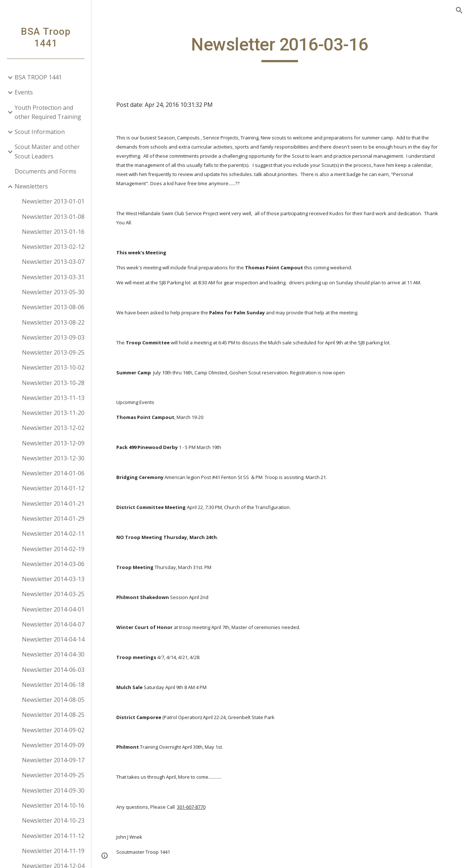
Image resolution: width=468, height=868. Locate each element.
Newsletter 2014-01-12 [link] (53, 488)
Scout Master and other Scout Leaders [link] (47, 151)
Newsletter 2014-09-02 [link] (53, 730)
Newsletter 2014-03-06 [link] (53, 564)
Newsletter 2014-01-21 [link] (53, 504)
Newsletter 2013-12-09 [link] (53, 443)
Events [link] (24, 92)
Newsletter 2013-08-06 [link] (53, 307)
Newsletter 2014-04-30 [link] (53, 654)
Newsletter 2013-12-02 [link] (53, 428)
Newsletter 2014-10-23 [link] (53, 820)
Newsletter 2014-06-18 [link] (53, 685)
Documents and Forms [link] (46, 171)
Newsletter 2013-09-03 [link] (53, 337)
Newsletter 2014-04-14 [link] (53, 639)
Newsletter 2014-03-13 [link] (53, 579)
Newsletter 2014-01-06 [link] (53, 473)
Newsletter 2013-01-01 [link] (53, 201)
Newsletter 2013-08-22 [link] (53, 322)
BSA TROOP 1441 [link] (38, 77)
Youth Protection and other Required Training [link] (48, 112)
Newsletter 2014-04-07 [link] (53, 624)
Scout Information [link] (40, 132)
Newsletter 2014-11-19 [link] (53, 851)
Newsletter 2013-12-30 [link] (53, 458)
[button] (459, 10)
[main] (280, 48)
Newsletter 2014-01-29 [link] (53, 519)
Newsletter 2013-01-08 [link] (53, 217)
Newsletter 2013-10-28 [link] (53, 383)
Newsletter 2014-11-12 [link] (53, 836)
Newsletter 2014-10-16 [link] (53, 805)
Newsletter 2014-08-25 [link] (53, 715)
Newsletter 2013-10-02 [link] (53, 367)
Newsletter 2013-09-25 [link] (53, 352)
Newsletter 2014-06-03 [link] (53, 670)
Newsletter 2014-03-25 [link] (53, 594)
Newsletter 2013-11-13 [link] (53, 398)
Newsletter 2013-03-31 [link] (53, 277)
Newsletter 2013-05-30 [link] (53, 292)
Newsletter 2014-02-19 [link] (53, 549)
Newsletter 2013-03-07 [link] (53, 262)
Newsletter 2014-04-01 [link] (53, 609)
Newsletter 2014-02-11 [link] (53, 534)
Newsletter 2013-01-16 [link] (53, 232)
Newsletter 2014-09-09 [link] (53, 745)
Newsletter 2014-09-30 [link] (53, 790)
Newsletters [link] (31, 186)
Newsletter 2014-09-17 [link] (53, 760)
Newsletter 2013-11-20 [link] (53, 413)
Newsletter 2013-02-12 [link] (53, 247)
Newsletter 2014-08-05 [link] (53, 700)
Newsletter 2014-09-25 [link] (53, 775)
